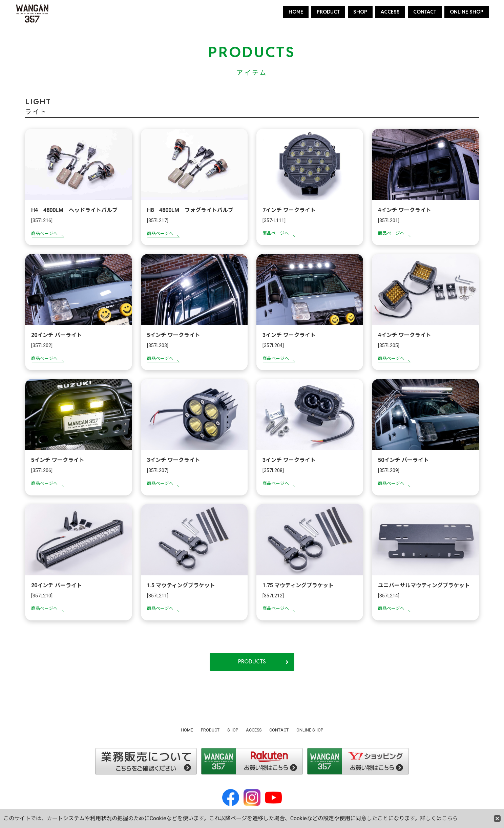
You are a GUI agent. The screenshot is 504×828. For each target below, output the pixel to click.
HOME (296, 12)
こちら (450, 818)
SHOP (360, 12)
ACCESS (390, 12)
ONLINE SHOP (467, 12)
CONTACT (425, 12)
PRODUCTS (252, 662)
